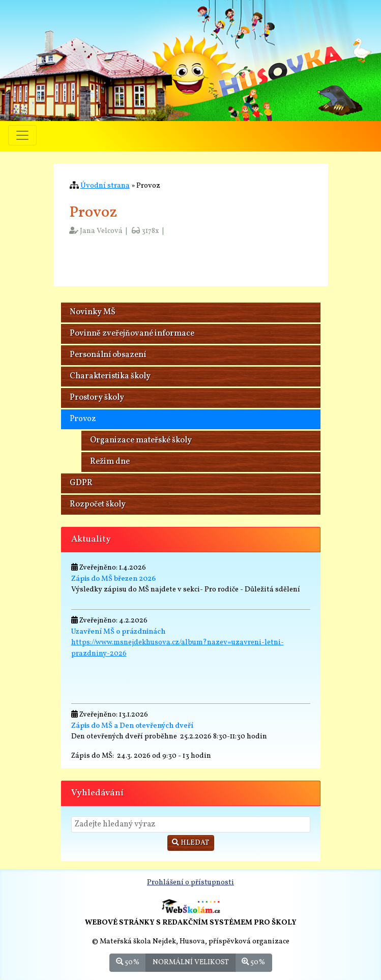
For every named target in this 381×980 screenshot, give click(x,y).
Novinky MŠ (93, 312)
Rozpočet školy (98, 504)
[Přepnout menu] (22, 135)
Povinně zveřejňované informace (132, 334)
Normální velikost (191, 962)
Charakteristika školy (110, 376)
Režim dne (110, 462)
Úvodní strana (105, 186)
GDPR (81, 483)
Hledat (191, 843)
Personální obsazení (108, 355)
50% (128, 962)
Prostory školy (97, 398)
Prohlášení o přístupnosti (190, 882)
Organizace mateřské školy (141, 440)
